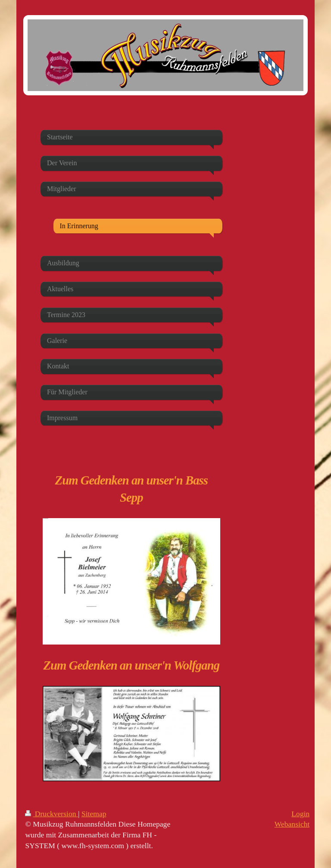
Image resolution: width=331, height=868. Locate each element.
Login (300, 814)
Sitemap (94, 814)
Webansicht (292, 824)
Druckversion (52, 814)
